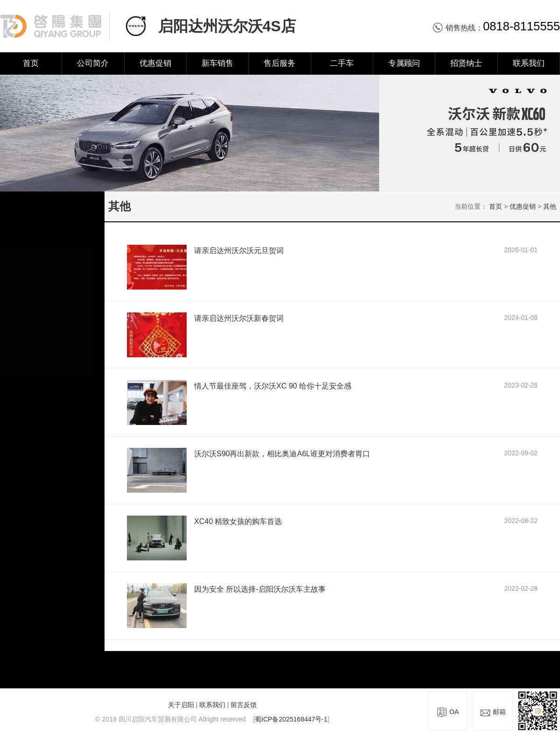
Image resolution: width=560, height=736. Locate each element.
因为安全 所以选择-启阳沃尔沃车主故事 (260, 589)
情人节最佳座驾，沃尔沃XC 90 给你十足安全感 (273, 386)
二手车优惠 (47, 303)
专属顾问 (404, 63)
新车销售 (217, 63)
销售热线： (496, 28)
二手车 (342, 63)
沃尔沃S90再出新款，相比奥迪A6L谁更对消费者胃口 (282, 454)
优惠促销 (155, 63)
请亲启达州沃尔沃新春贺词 (239, 318)
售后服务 (280, 63)
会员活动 (47, 327)
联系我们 (529, 63)
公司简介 (93, 63)
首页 (31, 63)
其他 (47, 350)
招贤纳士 (466, 63)
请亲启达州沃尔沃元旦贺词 (239, 251)
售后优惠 (47, 280)
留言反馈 (244, 705)
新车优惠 (47, 257)
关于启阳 (181, 705)
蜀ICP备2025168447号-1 (291, 719)
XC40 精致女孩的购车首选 (238, 521)
